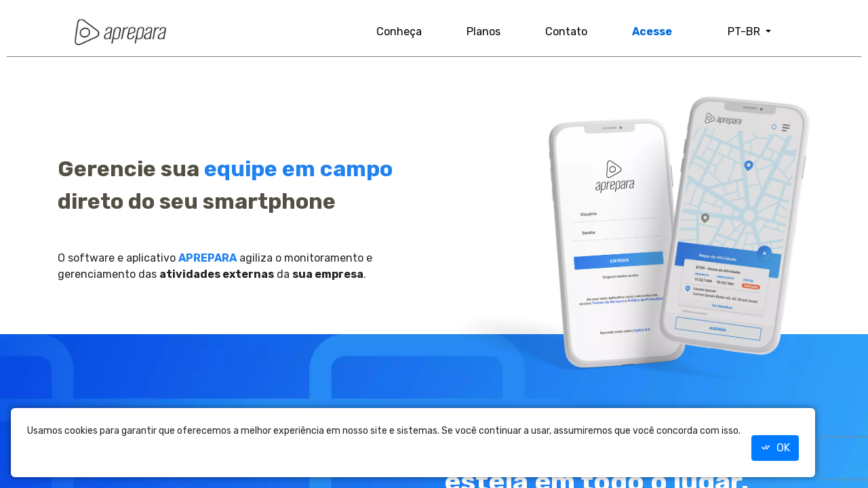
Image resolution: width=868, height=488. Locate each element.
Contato (566, 32)
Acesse (652, 32)
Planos (484, 32)
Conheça (399, 32)
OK (775, 448)
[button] (749, 32)
